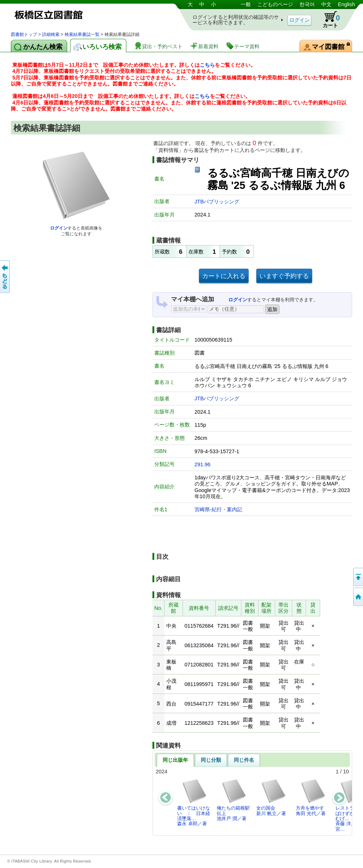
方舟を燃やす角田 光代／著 (311, 797)
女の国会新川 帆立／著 (271, 797)
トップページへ (358, 597)
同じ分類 (211, 760)
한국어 (307, 4)
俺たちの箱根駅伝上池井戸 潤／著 (233, 800)
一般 (246, 4)
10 (346, 772)
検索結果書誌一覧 (82, 34)
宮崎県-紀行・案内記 (218, 509)
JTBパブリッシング (217, 202)
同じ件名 (244, 760)
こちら (207, 65)
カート (328, 20)
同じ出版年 (175, 760)
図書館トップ (24, 34)
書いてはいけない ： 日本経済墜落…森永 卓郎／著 (194, 802)
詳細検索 (51, 34)
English (346, 4)
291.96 (203, 464)
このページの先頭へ (358, 577)
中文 (326, 4)
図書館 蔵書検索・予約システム (87, 15)
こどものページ (275, 4)
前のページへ (5, 277)
